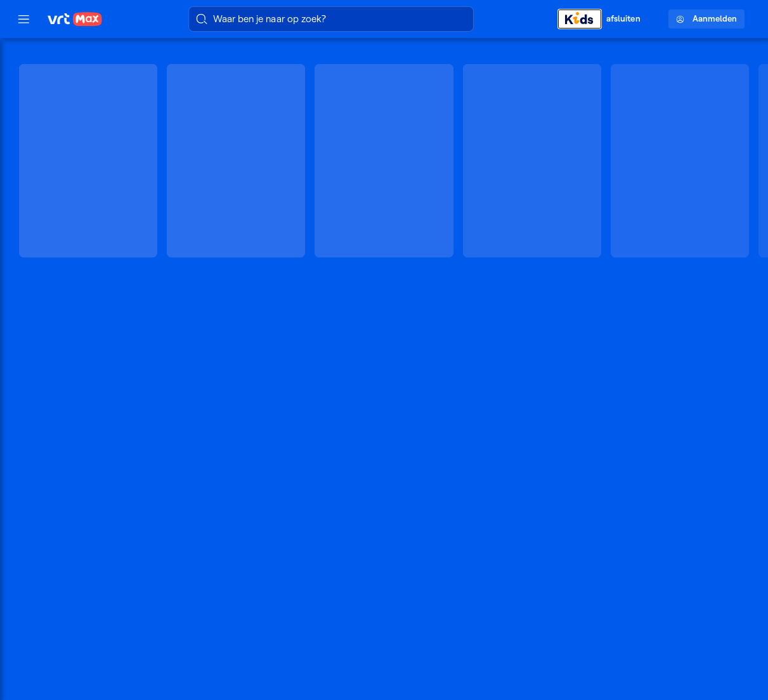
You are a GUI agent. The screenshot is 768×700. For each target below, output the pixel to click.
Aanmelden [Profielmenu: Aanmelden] (706, 19)
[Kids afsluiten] (606, 19)
